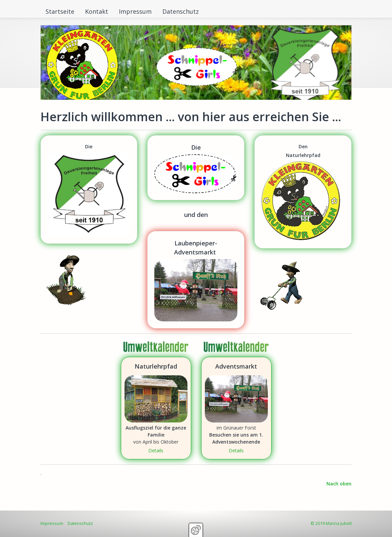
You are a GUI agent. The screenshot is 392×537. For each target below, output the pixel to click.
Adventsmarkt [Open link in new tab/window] (236, 408)
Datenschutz (181, 11)
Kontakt (97, 11)
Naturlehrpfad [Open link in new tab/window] (156, 408)
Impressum (135, 11)
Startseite (60, 11)
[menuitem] (60, 11)
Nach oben (339, 484)
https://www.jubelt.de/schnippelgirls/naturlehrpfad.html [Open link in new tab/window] (303, 192)
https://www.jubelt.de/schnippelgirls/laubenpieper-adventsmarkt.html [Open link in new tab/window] (196, 280)
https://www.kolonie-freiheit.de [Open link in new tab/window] (89, 189)
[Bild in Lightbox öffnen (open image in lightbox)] (156, 347)
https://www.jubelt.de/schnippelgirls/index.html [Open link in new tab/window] (196, 168)
